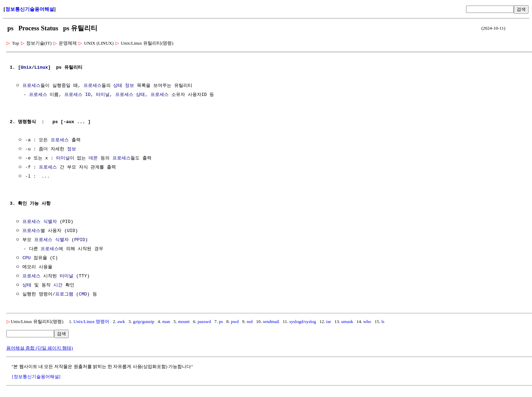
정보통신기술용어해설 (30, 9)
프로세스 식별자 (40, 222)
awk (121, 321)
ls (383, 321)
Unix (26, 68)
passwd (204, 321)
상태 (118, 86)
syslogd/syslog (303, 321)
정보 (130, 86)
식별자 (62, 240)
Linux (41, 68)
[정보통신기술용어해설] (36, 377)
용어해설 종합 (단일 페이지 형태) (40, 348)
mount (184, 321)
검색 (521, 9)
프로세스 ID (77, 95)
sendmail (271, 321)
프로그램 (64, 294)
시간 (58, 285)
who (367, 321)
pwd (235, 321)
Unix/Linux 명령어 (92, 321)
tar (329, 321)
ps (221, 321)
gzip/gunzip (144, 321)
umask (347, 321)
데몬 (93, 158)
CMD (83, 294)
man (166, 321)
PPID (80, 240)
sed (249, 321)
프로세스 (31, 86)
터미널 (103, 95)
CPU (26, 258)
